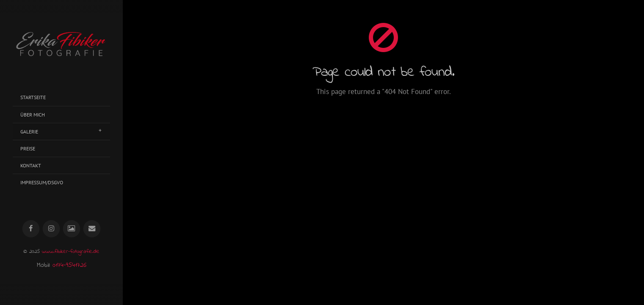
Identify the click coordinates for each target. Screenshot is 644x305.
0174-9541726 (69, 265)
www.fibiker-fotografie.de (71, 252)
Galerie (29, 132)
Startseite (33, 97)
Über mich (33, 115)
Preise (28, 148)
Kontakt (31, 165)
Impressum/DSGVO (42, 182)
